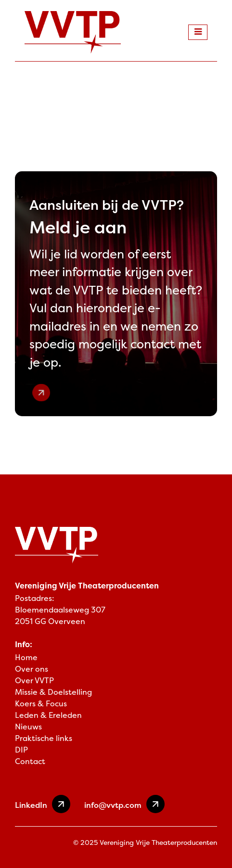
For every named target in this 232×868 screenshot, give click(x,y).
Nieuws (28, 727)
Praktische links (44, 738)
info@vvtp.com (124, 804)
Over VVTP (34, 681)
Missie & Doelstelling (53, 692)
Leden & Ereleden (48, 715)
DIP (21, 750)
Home (26, 657)
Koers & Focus (41, 704)
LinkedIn (43, 804)
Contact (30, 761)
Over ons (32, 669)
